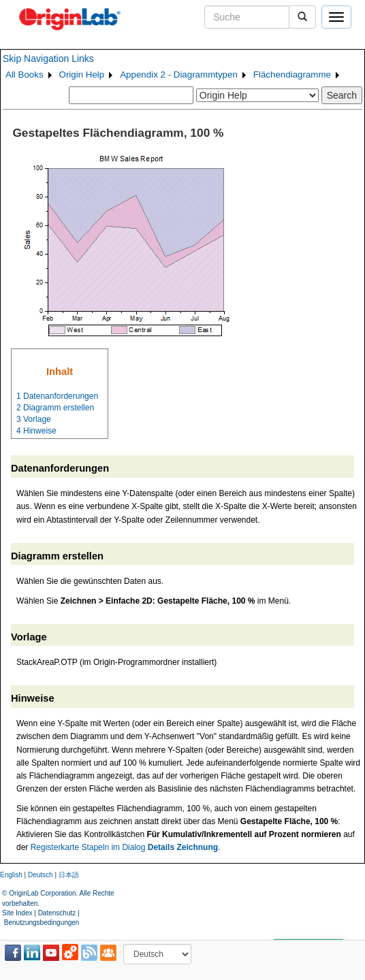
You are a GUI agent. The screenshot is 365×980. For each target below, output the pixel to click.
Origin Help (82, 75)
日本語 (69, 875)
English (11, 875)
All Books (25, 75)
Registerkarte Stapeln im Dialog (124, 847)
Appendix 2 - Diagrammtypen (179, 75)
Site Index (17, 913)
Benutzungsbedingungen (42, 922)
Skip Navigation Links (48, 59)
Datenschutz (57, 913)
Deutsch (41, 875)
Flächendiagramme (292, 75)
